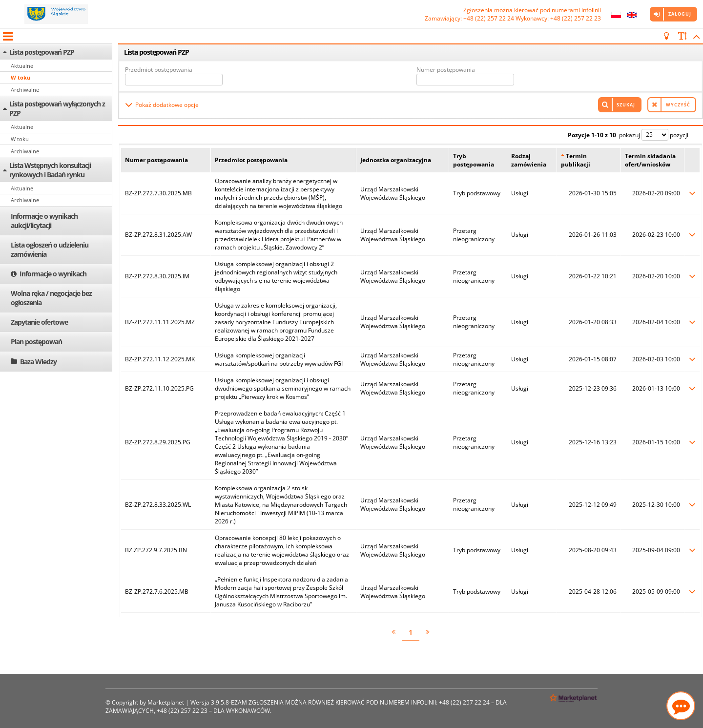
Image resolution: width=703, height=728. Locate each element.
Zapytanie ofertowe (39, 322)
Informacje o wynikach (53, 274)
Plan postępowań (36, 342)
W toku (21, 77)
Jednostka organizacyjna (396, 160)
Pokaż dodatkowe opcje (167, 105)
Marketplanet (166, 702)
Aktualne (22, 66)
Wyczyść (678, 105)
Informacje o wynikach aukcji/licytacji (44, 221)
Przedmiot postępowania (159, 70)
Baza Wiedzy (38, 362)
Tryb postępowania (474, 160)
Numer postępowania (446, 70)
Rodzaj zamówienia (529, 160)
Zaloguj (680, 14)
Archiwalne (25, 90)
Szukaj (626, 105)
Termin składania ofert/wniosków (650, 160)
